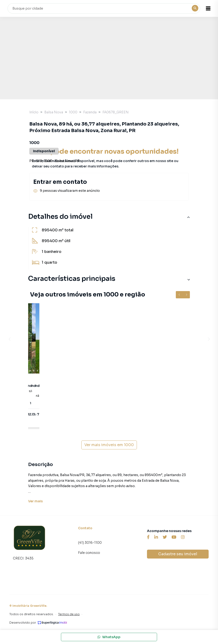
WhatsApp (109, 637)
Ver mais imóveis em (109, 445)
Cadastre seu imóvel (178, 554)
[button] (209, 8)
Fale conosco (89, 553)
